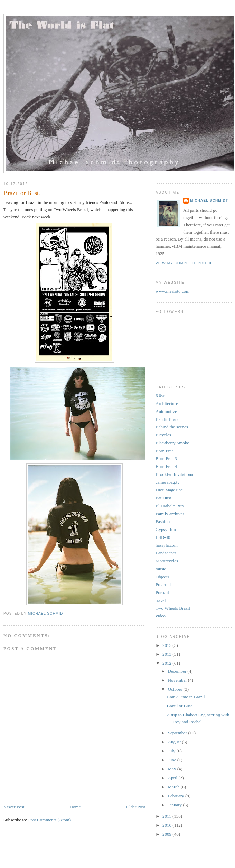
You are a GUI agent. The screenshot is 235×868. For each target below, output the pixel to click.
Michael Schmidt (209, 201)
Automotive (166, 411)
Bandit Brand (168, 419)
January (176, 805)
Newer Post (14, 807)
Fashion (163, 521)
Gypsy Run (166, 529)
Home (75, 807)
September (178, 733)
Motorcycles (167, 561)
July (172, 751)
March (174, 787)
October (176, 689)
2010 (167, 825)
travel (161, 600)
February (177, 796)
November (178, 680)
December (178, 671)
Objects (162, 577)
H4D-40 (163, 537)
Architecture (167, 403)
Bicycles (163, 435)
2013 (167, 654)
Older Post (136, 807)
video (161, 616)
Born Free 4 (166, 466)
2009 (167, 834)
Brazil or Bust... (181, 706)
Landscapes (166, 553)
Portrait (162, 592)
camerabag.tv (168, 482)
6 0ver (161, 395)
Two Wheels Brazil (173, 608)
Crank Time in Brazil (186, 697)
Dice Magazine (169, 490)
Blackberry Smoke (172, 443)
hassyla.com (167, 545)
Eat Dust (163, 498)
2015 (167, 645)
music (161, 569)
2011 (167, 816)
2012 (167, 663)
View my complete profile (185, 263)
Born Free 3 (166, 458)
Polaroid (163, 584)
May (173, 769)
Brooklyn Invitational (175, 474)
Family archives (170, 514)
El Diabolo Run (170, 506)
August (175, 742)
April (173, 778)
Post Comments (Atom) (50, 820)
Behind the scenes (172, 427)
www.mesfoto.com (172, 291)
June (173, 760)
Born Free (164, 451)
